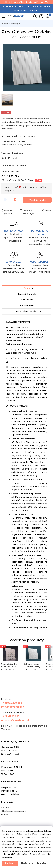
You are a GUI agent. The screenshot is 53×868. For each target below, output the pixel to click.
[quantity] (10, 200)
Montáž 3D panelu (26, 294)
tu (7, 362)
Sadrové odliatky (10, 24)
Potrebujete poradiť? (26, 311)
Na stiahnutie (26, 300)
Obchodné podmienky (14, 811)
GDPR (5, 814)
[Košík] (48, 16)
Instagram (36, 726)
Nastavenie (27, 863)
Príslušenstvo (26, 305)
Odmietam (42, 863)
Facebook (20, 726)
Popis (26, 288)
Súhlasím (10, 863)
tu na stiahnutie (28, 353)
